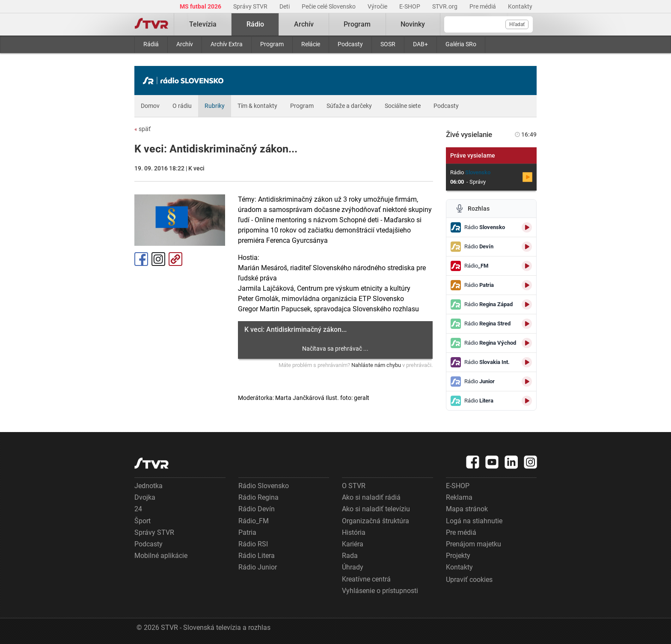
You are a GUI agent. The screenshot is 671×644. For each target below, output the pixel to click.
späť (143, 129)
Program (272, 44)
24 (138, 509)
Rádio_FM (254, 521)
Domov (150, 106)
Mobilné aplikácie (161, 556)
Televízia (203, 24)
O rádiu (182, 106)
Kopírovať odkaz (175, 259)
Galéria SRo (461, 44)
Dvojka (145, 497)
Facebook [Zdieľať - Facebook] (141, 259)
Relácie (311, 44)
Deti (285, 6)
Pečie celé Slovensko (329, 6)
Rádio (255, 24)
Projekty (458, 556)
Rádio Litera (257, 556)
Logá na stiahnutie (474, 521)
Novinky (413, 24)
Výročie (378, 6)
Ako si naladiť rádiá (371, 497)
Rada (350, 556)
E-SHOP (410, 6)
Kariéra (353, 544)
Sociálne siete (403, 106)
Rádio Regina (258, 497)
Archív (185, 44)
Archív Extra (227, 44)
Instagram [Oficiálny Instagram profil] (158, 259)
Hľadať (517, 24)
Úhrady (353, 567)
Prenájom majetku (474, 544)
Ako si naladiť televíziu (376, 509)
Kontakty (520, 6)
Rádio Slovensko (264, 486)
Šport (143, 521)
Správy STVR (251, 6)
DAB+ (420, 44)
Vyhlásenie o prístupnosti (380, 591)
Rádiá (151, 44)
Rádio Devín (257, 509)
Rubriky (215, 106)
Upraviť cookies (469, 580)
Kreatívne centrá (366, 579)
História (354, 532)
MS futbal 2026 (201, 6)
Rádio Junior (258, 567)
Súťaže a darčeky (349, 106)
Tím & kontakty (257, 106)
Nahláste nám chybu (376, 365)
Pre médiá (483, 6)
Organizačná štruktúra (376, 521)
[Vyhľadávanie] (488, 24)
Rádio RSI (253, 544)
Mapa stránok (467, 509)
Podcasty (350, 44)
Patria (247, 532)
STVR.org (445, 6)
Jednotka (148, 486)
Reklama (459, 497)
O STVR (354, 486)
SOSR (388, 44)
